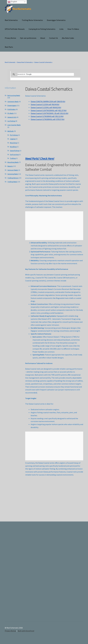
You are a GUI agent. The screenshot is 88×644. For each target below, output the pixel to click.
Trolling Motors (13, 178)
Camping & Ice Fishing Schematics (42, 29)
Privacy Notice (10, 38)
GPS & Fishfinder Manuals (15, 29)
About (43, 38)
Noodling (13, 147)
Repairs (10, 166)
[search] (46, 74)
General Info (12, 117)
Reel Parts (9, 47)
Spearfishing (15, 151)
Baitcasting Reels (14, 95)
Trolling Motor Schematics (32, 20)
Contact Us (54, 38)
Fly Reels (11, 113)
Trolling (13, 158)
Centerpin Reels (13, 102)
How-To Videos (73, 29)
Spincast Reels (13, 170)
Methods (11, 131)
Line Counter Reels (14, 125)
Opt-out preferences (28, 38)
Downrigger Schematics (56, 20)
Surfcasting (14, 155)
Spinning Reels (13, 174)
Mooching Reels (13, 162)
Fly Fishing (14, 135)
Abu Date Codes (68, 38)
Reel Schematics (11, 20)
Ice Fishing (11, 121)
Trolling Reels (12, 182)
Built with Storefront (26, 631)
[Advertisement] (71, 573)
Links (61, 29)
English (12, 2)
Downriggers (12, 105)
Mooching (13, 143)
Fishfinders (12, 109)
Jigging (13, 139)
